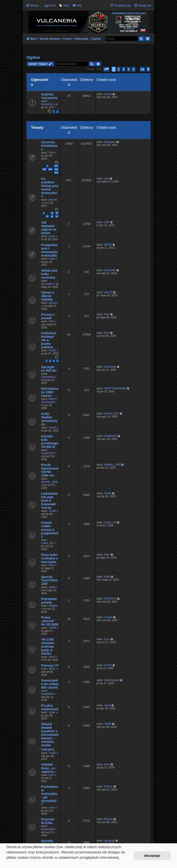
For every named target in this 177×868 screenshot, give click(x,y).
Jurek (52, 712)
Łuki (51, 775)
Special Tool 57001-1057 (50, 580)
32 (52, 216)
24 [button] (142, 69)
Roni (107, 333)
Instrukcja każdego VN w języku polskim (49, 340)
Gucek (108, 94)
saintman (110, 841)
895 (56, 172)
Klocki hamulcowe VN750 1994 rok (50, 470)
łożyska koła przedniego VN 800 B (50, 441)
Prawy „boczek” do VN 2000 (50, 621)
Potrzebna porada (49, 601)
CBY (107, 222)
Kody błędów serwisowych (49, 419)
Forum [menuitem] (50, 6)
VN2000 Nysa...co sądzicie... (49, 768)
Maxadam (110, 142)
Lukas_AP (47, 543)
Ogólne (33, 58)
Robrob (109, 819)
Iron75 (108, 665)
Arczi (52, 657)
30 (57, 213)
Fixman (109, 786)
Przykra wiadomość (50, 707)
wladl (52, 587)
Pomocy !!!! (50, 665)
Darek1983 (48, 829)
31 (47, 216)
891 (56, 166)
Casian (108, 617)
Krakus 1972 (112, 414)
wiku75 (108, 292)
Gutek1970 (48, 453)
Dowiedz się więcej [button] (22, 863)
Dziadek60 (47, 377)
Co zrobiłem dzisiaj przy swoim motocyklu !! (50, 188)
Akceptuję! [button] (152, 856)
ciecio (52, 808)
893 (50, 169)
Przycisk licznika (48, 821)
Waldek (53, 606)
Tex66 (52, 350)
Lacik (52, 236)
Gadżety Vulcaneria (49, 96)
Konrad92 (47, 284)
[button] (106, 69)
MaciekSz (47, 104)
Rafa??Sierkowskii (49, 400)
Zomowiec (110, 367)
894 (56, 169)
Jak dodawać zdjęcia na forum (49, 228)
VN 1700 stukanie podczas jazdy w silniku (48, 646)
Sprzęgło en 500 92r (49, 369)
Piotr (52, 153)
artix (107, 179)
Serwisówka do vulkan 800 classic (50, 684)
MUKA (108, 245)
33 (57, 216)
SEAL (52, 669)
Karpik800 (47, 694)
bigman (53, 303)
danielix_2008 (49, 482)
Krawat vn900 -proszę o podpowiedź (50, 530)
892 (44, 169)
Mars (52, 565)
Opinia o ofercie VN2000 (47, 296)
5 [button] (133, 69)
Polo (51, 321)
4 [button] (129, 69)
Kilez (107, 764)
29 (52, 213)
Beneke (53, 200)
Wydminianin (112, 680)
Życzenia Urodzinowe (49, 146)
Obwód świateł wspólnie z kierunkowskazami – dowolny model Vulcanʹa (50, 737)
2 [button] (119, 69)
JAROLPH (110, 599)
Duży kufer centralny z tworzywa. (49, 558)
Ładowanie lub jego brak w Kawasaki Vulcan (49, 501)
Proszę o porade (48, 316)
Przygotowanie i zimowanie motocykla (49, 250)
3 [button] (123, 69)
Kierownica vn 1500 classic (50, 392)
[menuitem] (64, 6)
